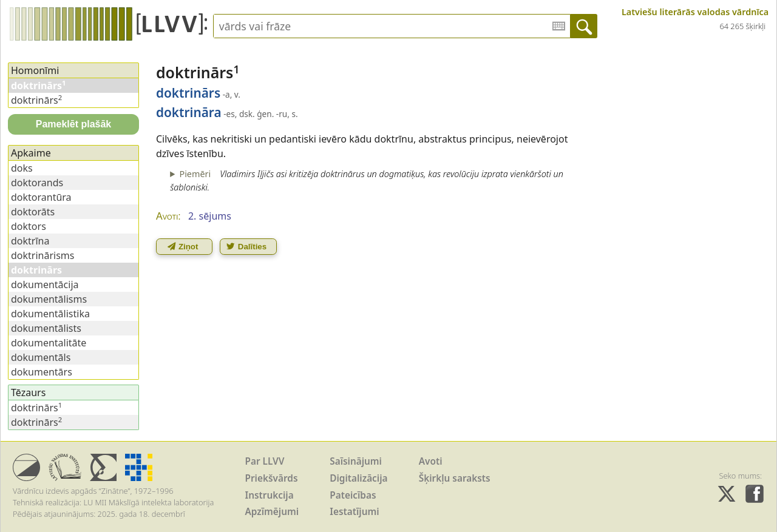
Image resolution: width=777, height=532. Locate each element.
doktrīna (30, 241)
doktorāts (33, 212)
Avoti (431, 461)
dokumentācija (45, 285)
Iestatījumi (354, 512)
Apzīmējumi (272, 512)
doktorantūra (41, 197)
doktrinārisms (42, 255)
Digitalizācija (358, 478)
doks (22, 168)
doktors (29, 226)
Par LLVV (265, 461)
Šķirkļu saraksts (455, 478)
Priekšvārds (272, 478)
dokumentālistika (50, 314)
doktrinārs (36, 100)
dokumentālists (46, 328)
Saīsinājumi (356, 461)
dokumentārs (42, 372)
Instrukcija (270, 495)
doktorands (37, 183)
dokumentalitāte (49, 343)
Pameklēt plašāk (74, 124)
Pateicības (353, 495)
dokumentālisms (49, 299)
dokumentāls (41, 357)
